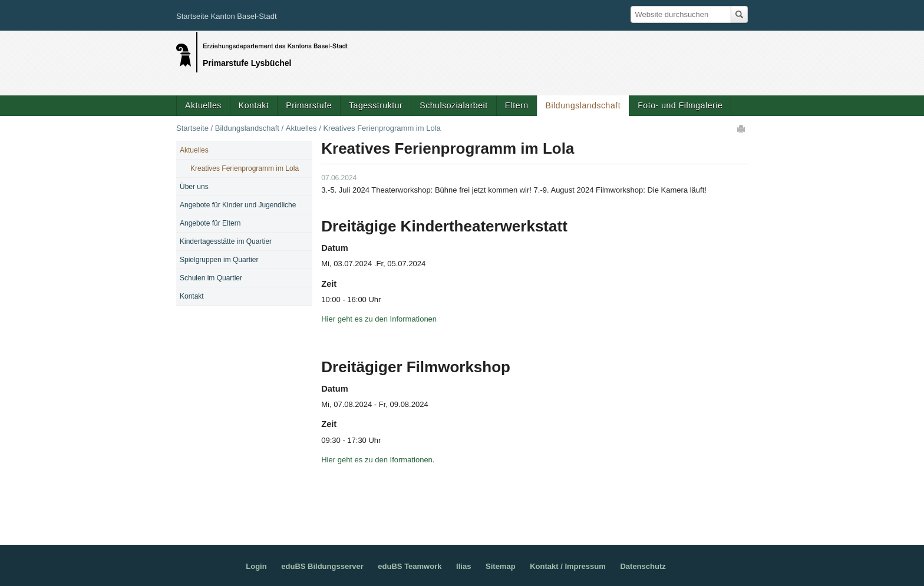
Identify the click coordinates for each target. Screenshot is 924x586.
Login (256, 566)
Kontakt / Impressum (568, 566)
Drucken (742, 128)
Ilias (463, 566)
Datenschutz (643, 566)
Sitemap (501, 566)
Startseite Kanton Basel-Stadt (227, 16)
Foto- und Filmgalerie (680, 105)
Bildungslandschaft (583, 105)
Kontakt (254, 105)
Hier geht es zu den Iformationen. (379, 460)
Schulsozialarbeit (453, 105)
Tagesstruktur (376, 105)
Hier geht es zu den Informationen (379, 319)
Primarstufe (309, 105)
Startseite (192, 128)
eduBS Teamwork (410, 566)
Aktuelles (203, 105)
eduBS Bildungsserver (322, 566)
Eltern (517, 105)
